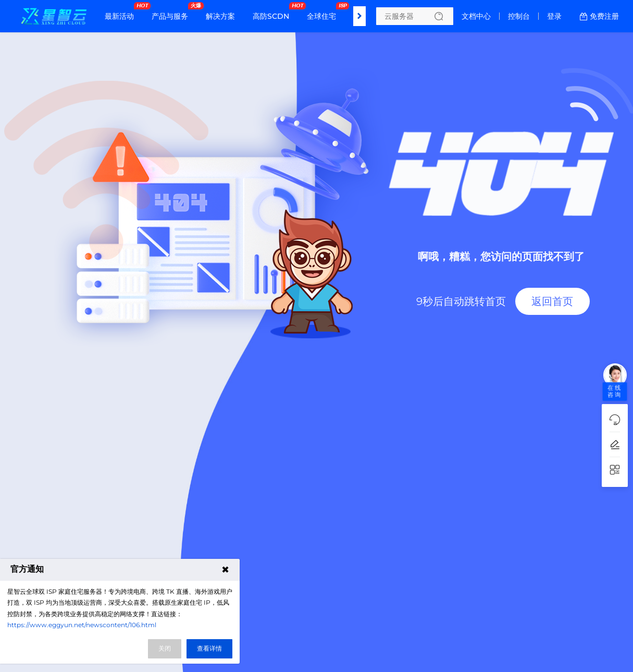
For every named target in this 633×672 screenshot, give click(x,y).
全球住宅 (324, 12)
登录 (554, 16)
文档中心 (476, 16)
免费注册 (604, 16)
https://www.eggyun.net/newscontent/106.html (82, 625)
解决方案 (220, 16)
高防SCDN (274, 12)
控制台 (519, 16)
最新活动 (122, 12)
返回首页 (552, 301)
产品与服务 (172, 12)
